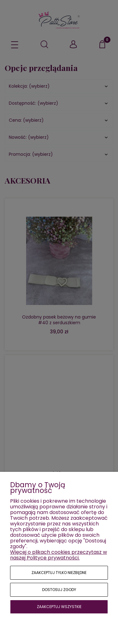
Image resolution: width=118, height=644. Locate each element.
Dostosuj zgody (59, 590)
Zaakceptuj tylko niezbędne (59, 573)
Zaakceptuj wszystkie (59, 607)
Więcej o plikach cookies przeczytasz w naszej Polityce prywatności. (59, 555)
